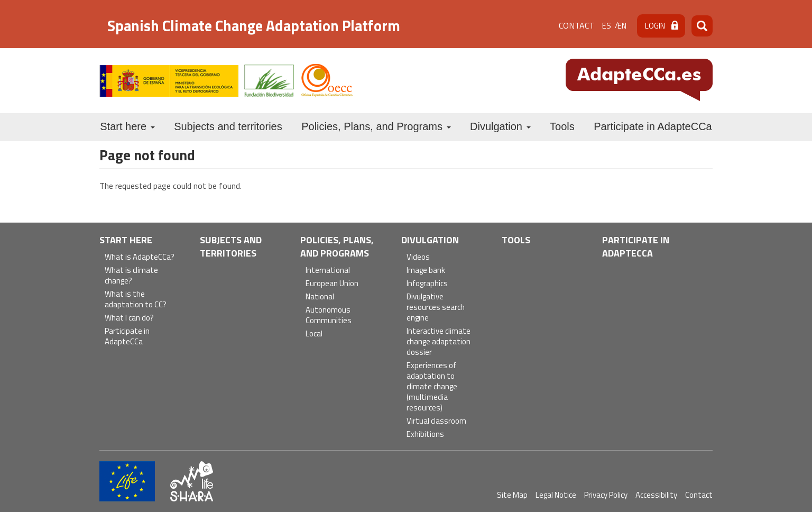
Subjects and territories (228, 126)
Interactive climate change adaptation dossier (439, 342)
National (320, 297)
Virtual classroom (436, 421)
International (328, 271)
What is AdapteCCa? (140, 257)
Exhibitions (425, 435)
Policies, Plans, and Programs (376, 126)
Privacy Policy (606, 495)
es (607, 26)
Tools (562, 126)
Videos (418, 257)
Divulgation (500, 126)
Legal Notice (556, 495)
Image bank (426, 271)
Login (655, 26)
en (622, 26)
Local (314, 334)
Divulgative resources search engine (436, 308)
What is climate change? (131, 276)
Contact (576, 25)
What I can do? (129, 318)
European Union (332, 284)
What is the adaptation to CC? (136, 300)
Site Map (512, 495)
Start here (127, 126)
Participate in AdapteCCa (653, 126)
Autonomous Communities (329, 316)
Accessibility (656, 495)
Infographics (427, 284)
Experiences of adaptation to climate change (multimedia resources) (432, 387)
